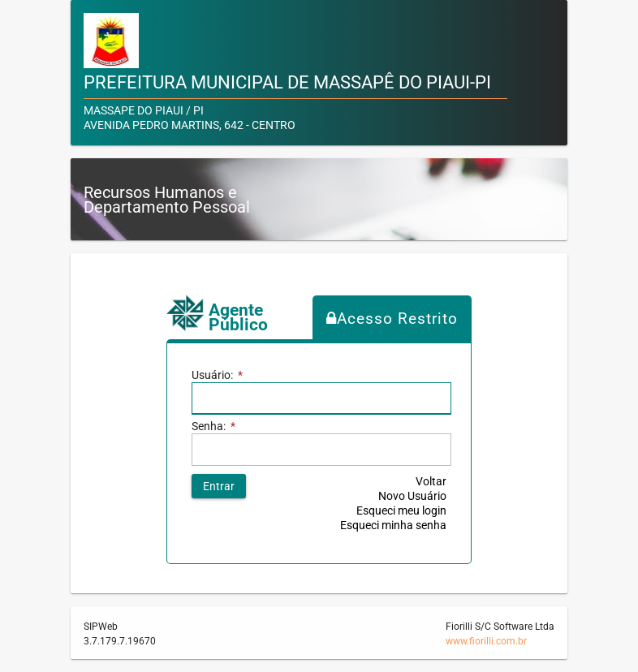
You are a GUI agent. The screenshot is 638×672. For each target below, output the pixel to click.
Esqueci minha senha (393, 525)
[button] (219, 486)
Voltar (431, 481)
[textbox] (321, 398)
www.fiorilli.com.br (486, 641)
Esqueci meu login (401, 510)
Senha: (213, 426)
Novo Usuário (412, 496)
